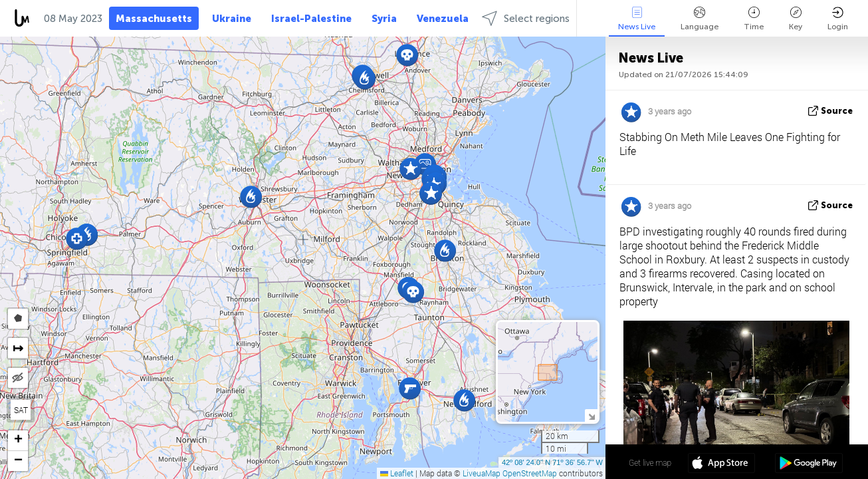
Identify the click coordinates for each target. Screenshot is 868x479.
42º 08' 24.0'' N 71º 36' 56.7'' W (552, 462)
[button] (365, 78)
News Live (637, 19)
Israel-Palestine (311, 19)
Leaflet (397, 473)
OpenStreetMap (530, 473)
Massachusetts (154, 19)
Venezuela (443, 19)
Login (838, 19)
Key (796, 19)
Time (754, 19)
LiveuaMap (482, 473)
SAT (21, 410)
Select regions (526, 18)
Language (700, 19)
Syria (384, 19)
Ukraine (232, 19)
